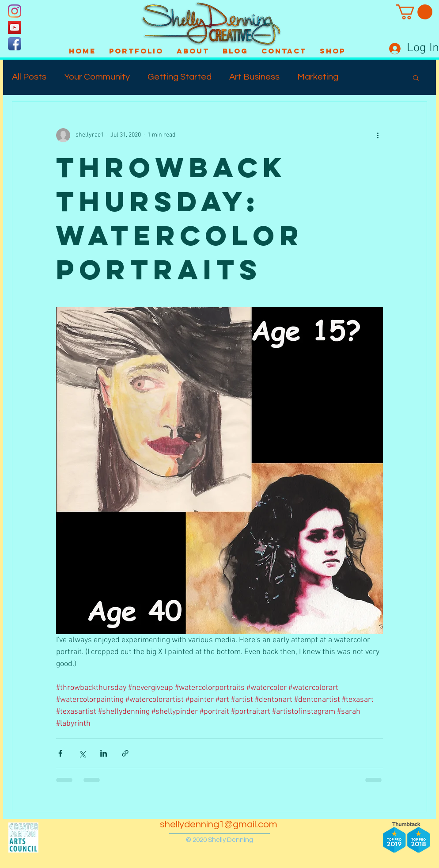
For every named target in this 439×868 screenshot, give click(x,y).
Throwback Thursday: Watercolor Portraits (180, 218)
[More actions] (378, 135)
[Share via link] (125, 753)
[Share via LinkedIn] (104, 753)
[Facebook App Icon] (15, 44)
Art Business (254, 77)
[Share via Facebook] (60, 753)
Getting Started (180, 77)
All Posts (29, 77)
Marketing (318, 77)
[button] (414, 12)
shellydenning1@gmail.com (219, 824)
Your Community (97, 77)
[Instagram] (15, 11)
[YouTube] (15, 27)
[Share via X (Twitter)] (82, 753)
